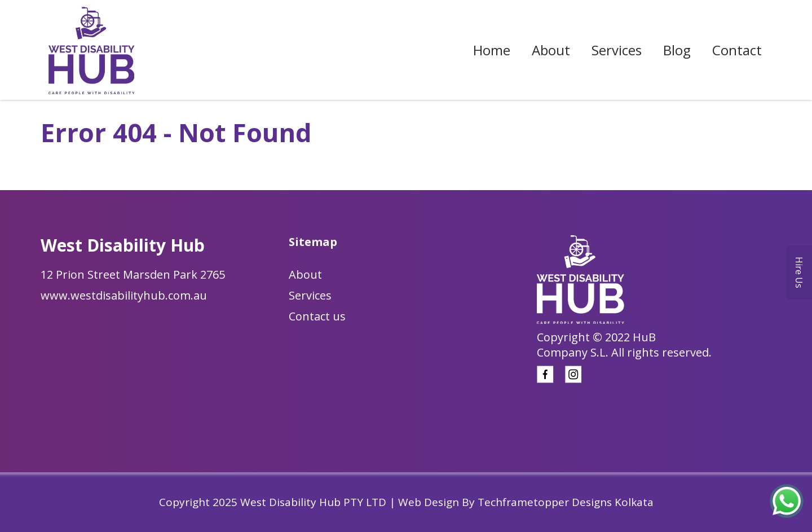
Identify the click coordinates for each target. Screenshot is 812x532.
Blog (677, 50)
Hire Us (799, 272)
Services (617, 50)
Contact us (317, 316)
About (551, 50)
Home (492, 50)
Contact (737, 50)
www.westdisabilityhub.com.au (124, 295)
